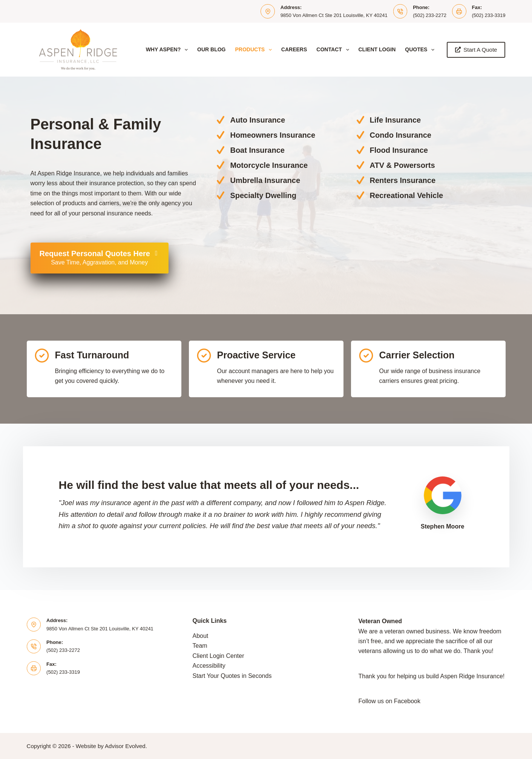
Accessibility (209, 666)
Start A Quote (476, 50)
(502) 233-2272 (430, 15)
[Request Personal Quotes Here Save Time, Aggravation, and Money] (100, 258)
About (201, 636)
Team (200, 646)
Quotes (421, 50)
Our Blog (211, 49)
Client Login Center (218, 656)
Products (255, 50)
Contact (334, 50)
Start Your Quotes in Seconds (232, 676)
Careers (294, 49)
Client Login (377, 49)
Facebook (407, 701)
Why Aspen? (168, 50)
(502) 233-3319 (489, 15)
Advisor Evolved (125, 746)
